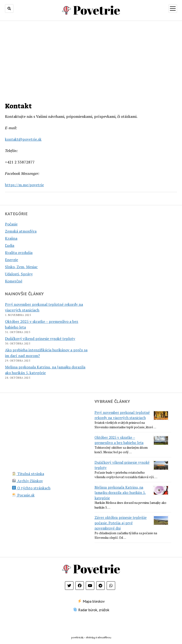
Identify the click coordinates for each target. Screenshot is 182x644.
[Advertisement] (91, 58)
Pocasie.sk (23, 495)
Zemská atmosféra (21, 231)
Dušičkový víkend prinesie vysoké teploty (40, 339)
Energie (11, 260)
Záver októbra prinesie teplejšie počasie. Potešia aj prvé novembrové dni (121, 523)
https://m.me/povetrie (24, 185)
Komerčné (14, 281)
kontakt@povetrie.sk (23, 139)
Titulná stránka (28, 474)
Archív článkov (27, 481)
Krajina (11, 238)
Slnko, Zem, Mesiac (21, 267)
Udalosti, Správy (19, 274)
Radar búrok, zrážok (91, 610)
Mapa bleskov (91, 601)
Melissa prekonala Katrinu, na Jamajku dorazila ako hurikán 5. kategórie (120, 493)
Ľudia (10, 245)
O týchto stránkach (31, 488)
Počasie (11, 224)
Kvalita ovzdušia (19, 253)
